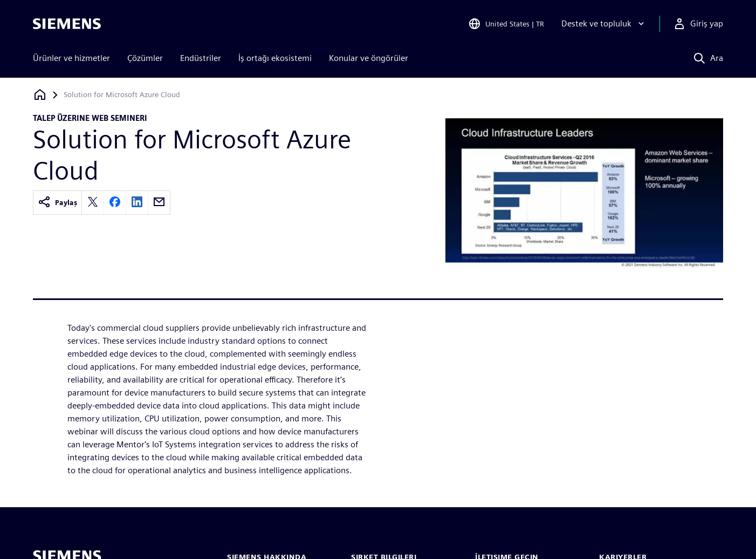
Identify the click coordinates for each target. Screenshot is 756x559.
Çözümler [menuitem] (145, 58)
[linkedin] (137, 203)
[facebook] (115, 203)
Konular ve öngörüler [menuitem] (369, 58)
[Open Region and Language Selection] (506, 24)
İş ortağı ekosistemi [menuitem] (275, 58)
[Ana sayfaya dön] (40, 95)
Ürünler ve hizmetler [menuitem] (71, 58)
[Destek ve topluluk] (604, 24)
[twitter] (93, 203)
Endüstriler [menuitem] (201, 58)
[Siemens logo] (67, 24)
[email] (159, 203)
